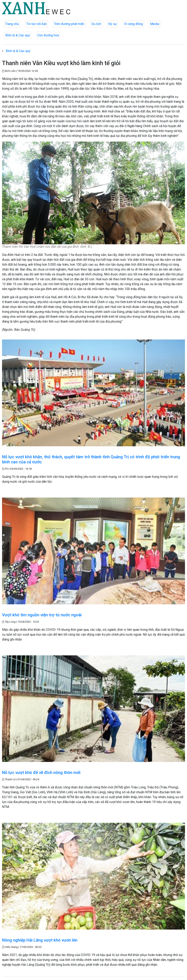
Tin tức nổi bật (36, 24)
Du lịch (96, 24)
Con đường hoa (48, 35)
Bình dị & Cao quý (18, 35)
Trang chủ (12, 24)
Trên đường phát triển (69, 24)
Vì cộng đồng (133, 24)
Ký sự (113, 24)
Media (155, 24)
